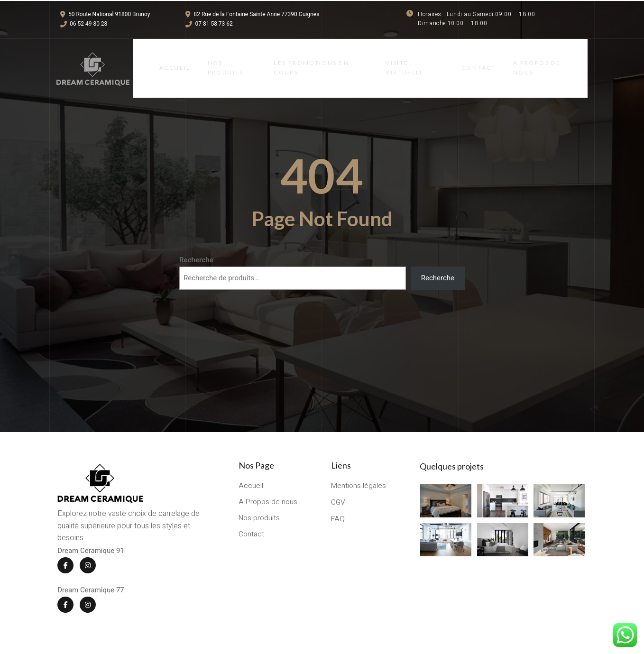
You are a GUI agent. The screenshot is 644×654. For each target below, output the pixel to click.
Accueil (167, 59)
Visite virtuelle (407, 59)
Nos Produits (220, 59)
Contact (484, 59)
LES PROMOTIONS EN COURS (309, 59)
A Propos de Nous (544, 59)
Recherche (196, 241)
